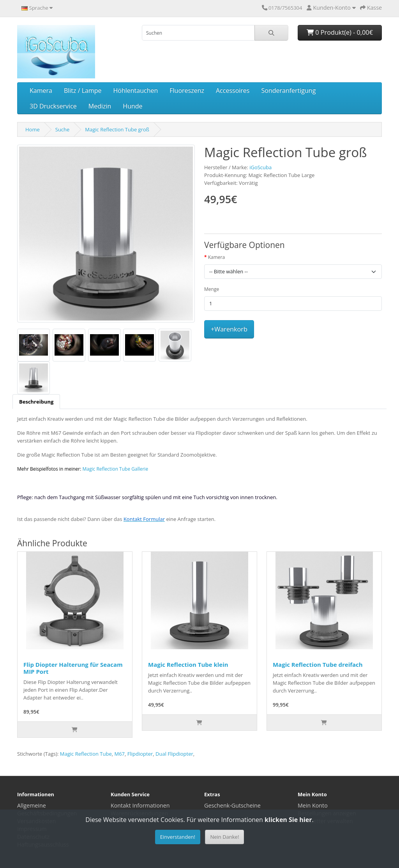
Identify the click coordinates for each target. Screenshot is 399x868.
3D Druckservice (53, 106)
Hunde (132, 106)
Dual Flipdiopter (174, 754)
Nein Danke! (224, 837)
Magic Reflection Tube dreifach (318, 664)
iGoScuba (260, 167)
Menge (212, 289)
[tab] (36, 402)
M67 (119, 754)
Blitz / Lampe (83, 90)
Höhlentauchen (136, 90)
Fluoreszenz (187, 90)
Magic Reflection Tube (86, 754)
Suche (63, 129)
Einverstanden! (178, 837)
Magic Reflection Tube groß (117, 129)
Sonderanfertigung (288, 90)
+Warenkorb (229, 329)
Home (33, 129)
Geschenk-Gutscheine (232, 805)
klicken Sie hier (288, 820)
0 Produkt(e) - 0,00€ (340, 32)
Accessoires (233, 90)
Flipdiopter (140, 754)
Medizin (100, 106)
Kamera (41, 90)
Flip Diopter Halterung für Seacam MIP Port (73, 668)
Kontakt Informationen (140, 805)
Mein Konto (313, 805)
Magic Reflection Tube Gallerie (116, 469)
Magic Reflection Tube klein (188, 664)
